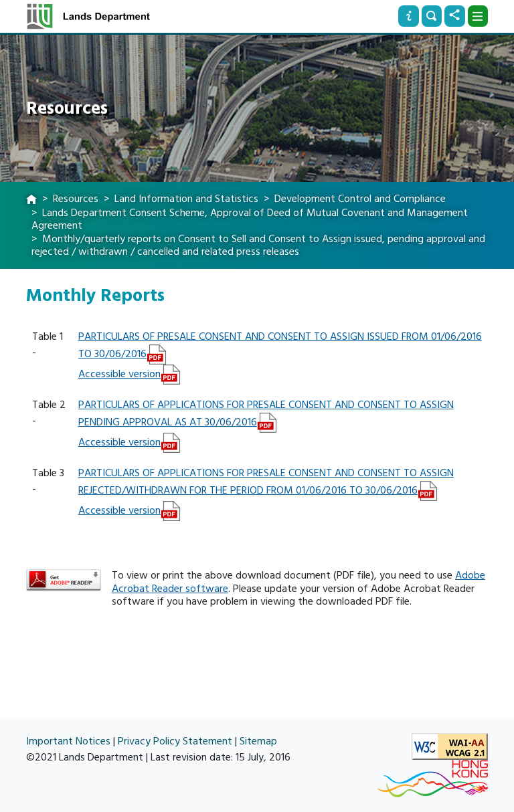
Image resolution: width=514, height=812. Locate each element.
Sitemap (258, 741)
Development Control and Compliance (360, 199)
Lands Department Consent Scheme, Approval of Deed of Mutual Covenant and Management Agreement (250, 219)
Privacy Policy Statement (175, 741)
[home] (31, 200)
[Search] (432, 16)
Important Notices (68, 741)
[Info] (408, 16)
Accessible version (119, 374)
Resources (76, 199)
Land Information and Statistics (186, 199)
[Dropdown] (478, 16)
